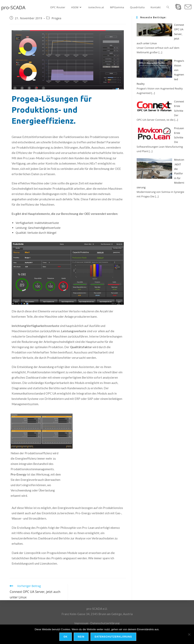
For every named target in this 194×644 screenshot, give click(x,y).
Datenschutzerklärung (105, 623)
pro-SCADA (13, 7)
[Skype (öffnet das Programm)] (178, 7)
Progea (56, 18)
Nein (81, 637)
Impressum (81, 623)
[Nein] (189, 634)
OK (66, 637)
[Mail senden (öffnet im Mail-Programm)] (188, 7)
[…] (160, 52)
